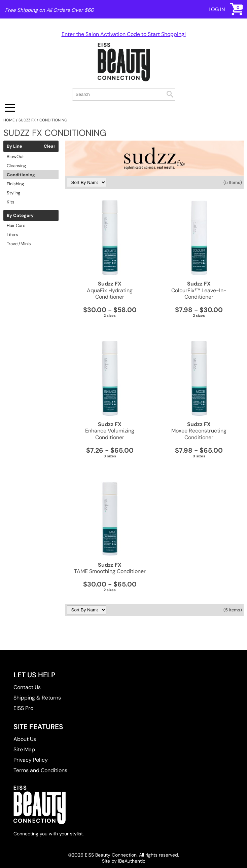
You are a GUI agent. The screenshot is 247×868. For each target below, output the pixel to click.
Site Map (24, 749)
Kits (11, 202)
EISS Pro (23, 708)
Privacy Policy (31, 760)
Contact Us (27, 687)
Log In (217, 9)
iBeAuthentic (132, 861)
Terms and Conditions (40, 770)
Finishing (15, 184)
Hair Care (16, 225)
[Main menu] (10, 108)
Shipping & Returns (37, 698)
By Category (20, 216)
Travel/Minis (19, 244)
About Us (25, 739)
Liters (12, 235)
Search (170, 94)
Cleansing (16, 166)
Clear (49, 146)
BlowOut (15, 157)
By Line (14, 146)
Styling (13, 193)
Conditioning (21, 175)
